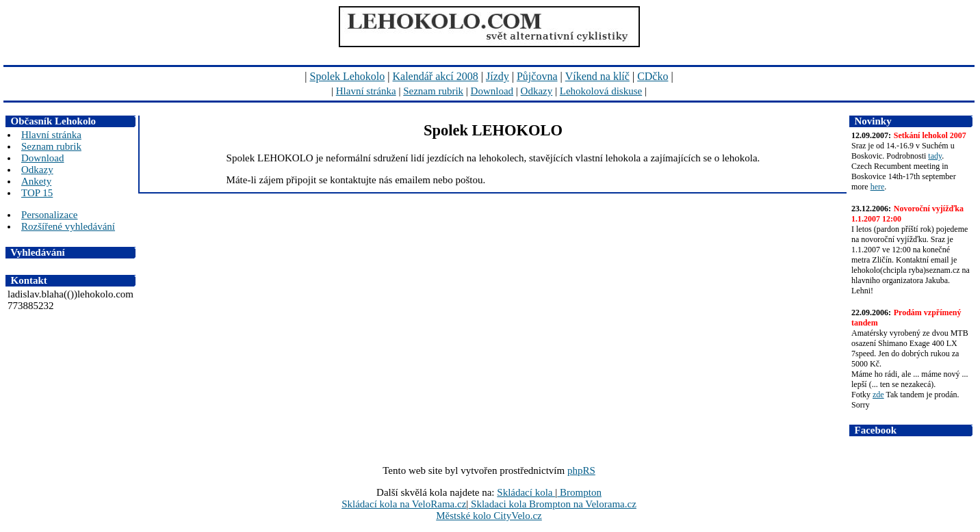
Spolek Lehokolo (348, 76)
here (878, 187)
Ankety (36, 181)
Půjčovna (537, 76)
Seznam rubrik (433, 91)
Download (492, 91)
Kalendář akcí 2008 (436, 76)
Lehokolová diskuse (601, 91)
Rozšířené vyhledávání (68, 226)
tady (935, 156)
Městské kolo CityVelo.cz (489, 516)
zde (878, 395)
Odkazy (537, 91)
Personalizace (49, 215)
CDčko (653, 76)
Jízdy (498, 76)
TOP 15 (37, 193)
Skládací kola (526, 492)
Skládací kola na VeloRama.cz (404, 504)
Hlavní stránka (366, 91)
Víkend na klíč (597, 76)
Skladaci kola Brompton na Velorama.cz (552, 504)
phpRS (581, 470)
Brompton (579, 492)
